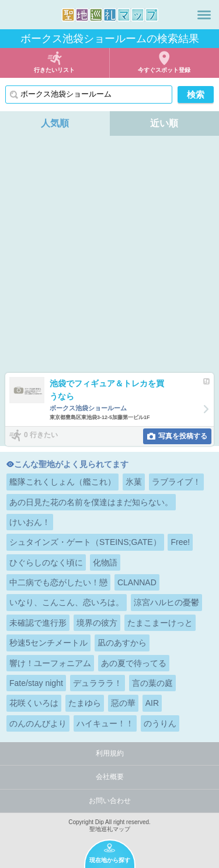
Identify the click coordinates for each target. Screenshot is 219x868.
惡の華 (123, 703)
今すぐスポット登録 (164, 70)
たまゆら (85, 703)
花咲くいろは (34, 703)
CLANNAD (137, 582)
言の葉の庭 (152, 683)
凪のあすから (122, 643)
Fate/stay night (36, 683)
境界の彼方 (97, 623)
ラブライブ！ (176, 482)
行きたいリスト (54, 70)
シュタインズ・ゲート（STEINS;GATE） (85, 542)
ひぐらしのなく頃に (46, 562)
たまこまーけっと (160, 623)
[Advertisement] (109, 257)
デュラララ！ (98, 683)
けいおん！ (30, 522)
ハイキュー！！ (105, 723)
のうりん (160, 723)
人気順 (55, 123)
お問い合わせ (110, 801)
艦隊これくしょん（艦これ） (62, 482)
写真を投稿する (183, 436)
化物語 (105, 562)
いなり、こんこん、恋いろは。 (67, 602)
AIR (152, 703)
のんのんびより (38, 723)
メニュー (204, 15)
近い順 (164, 123)
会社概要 (110, 777)
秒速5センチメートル (48, 643)
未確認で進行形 (38, 623)
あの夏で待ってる (134, 663)
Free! (180, 542)
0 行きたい (41, 435)
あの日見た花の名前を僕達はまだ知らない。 (91, 502)
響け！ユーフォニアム (50, 663)
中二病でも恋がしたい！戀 (58, 582)
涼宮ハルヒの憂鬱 (166, 602)
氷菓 (134, 482)
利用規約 (110, 753)
